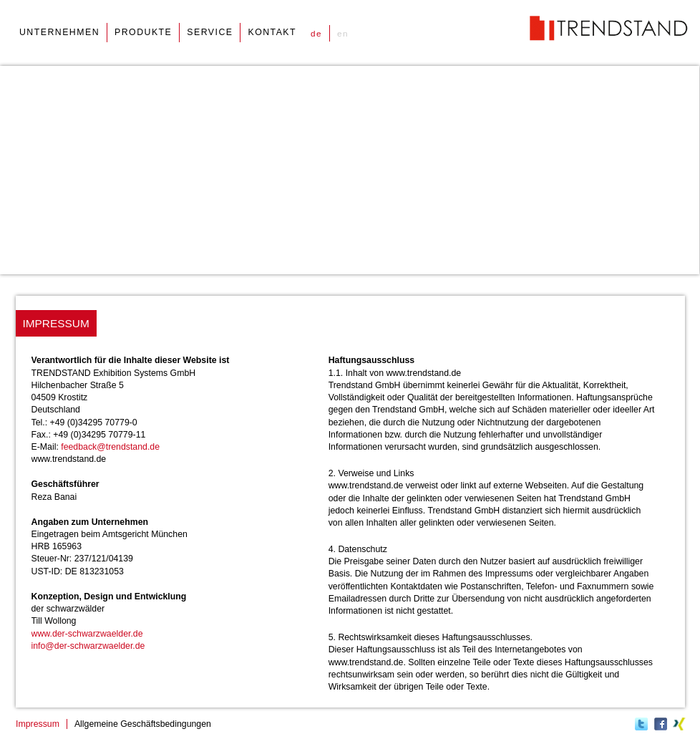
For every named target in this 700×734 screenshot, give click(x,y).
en (343, 33)
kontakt (272, 32)
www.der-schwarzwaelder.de (87, 634)
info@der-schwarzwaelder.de (88, 646)
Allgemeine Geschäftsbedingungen (143, 724)
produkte (143, 32)
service (210, 32)
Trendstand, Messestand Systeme (609, 28)
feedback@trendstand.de (110, 447)
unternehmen (59, 32)
